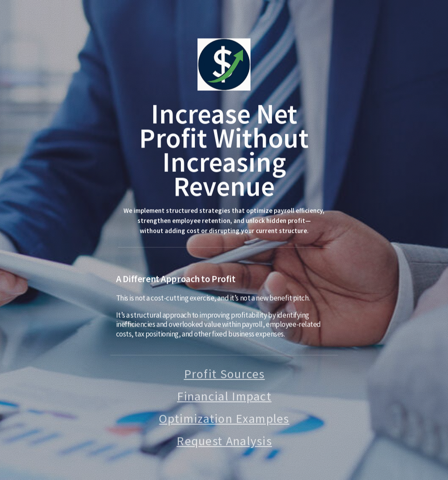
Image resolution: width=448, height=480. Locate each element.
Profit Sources (224, 374)
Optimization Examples (224, 419)
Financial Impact (224, 397)
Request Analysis (224, 441)
